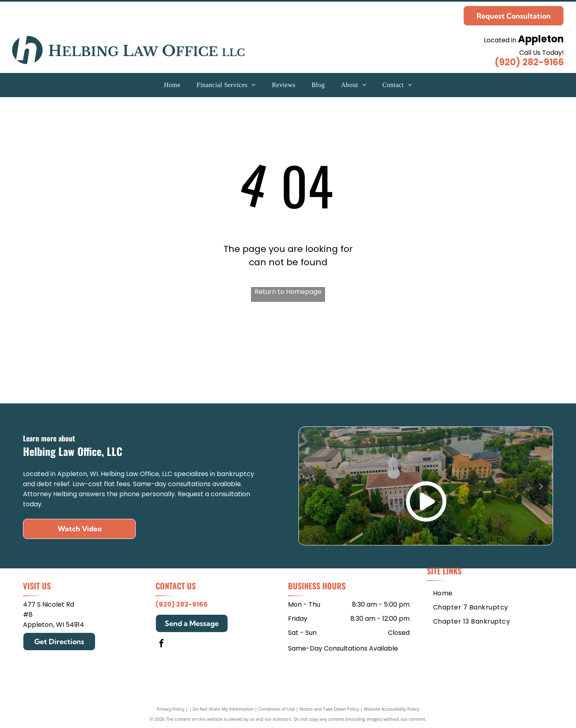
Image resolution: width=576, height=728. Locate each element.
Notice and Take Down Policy (329, 709)
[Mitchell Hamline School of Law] (161, 356)
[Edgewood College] (415, 356)
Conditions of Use (277, 709)
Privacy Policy (171, 709)
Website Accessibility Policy (392, 709)
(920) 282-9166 (529, 62)
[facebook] (162, 644)
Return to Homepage (288, 292)
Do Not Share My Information (223, 709)
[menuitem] (172, 85)
